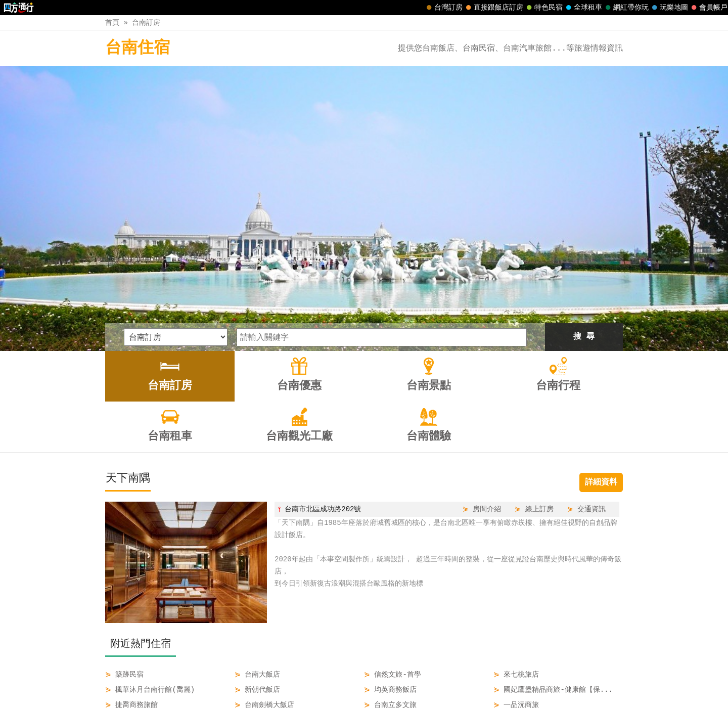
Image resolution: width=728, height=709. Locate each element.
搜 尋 (584, 204)
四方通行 (370, 701)
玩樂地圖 (669, 8)
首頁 (112, 23)
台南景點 (311, 680)
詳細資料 (601, 349)
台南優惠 (268, 680)
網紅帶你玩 (626, 8)
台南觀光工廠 (447, 680)
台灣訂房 (443, 8)
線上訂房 (539, 376)
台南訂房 (146, 23)
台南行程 (353, 680)
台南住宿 (138, 48)
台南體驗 (497, 680)
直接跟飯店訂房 (493, 8)
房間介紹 (487, 376)
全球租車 (583, 8)
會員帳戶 (708, 8)
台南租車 (396, 680)
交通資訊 (591, 376)
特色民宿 (543, 8)
